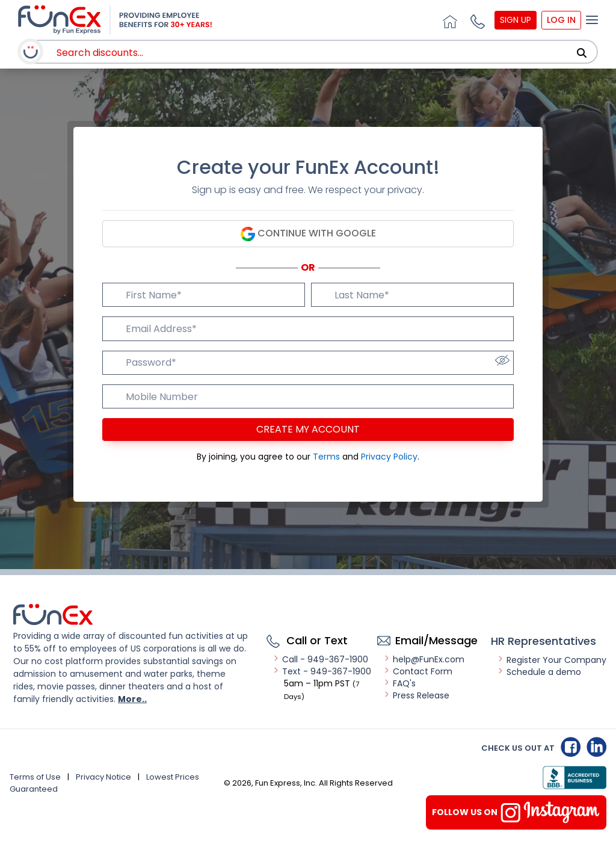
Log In (561, 20)
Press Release (416, 695)
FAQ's (399, 683)
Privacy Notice (103, 777)
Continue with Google (308, 234)
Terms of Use (35, 777)
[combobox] (309, 53)
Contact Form (418, 671)
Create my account (308, 429)
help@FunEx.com (424, 659)
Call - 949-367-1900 (320, 659)
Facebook (571, 747)
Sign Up (516, 20)
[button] (476, 20)
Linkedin (596, 747)
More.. (132, 699)
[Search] (582, 53)
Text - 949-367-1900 (322, 671)
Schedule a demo (539, 672)
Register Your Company (552, 660)
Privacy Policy (389, 457)
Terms (328, 457)
